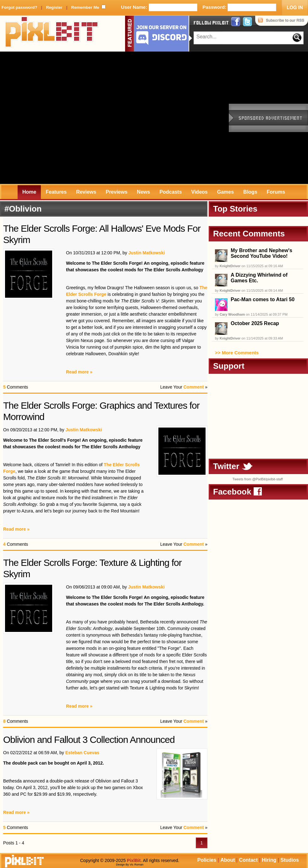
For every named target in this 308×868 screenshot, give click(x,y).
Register (54, 7)
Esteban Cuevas (82, 753)
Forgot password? (19, 7)
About (228, 860)
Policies (207, 860)
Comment (194, 387)
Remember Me (85, 7)
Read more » (79, 372)
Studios (290, 860)
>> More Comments (237, 353)
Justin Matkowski (146, 253)
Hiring (269, 860)
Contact (248, 860)
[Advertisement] (66, 118)
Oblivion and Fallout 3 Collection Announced (89, 740)
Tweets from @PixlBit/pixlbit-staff (257, 479)
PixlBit (52, 34)
